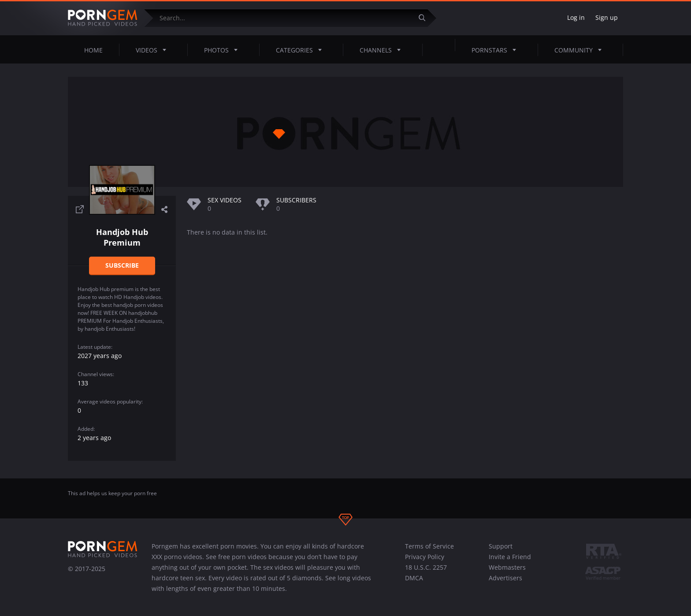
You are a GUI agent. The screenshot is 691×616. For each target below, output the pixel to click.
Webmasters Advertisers (507, 573)
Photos (223, 50)
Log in (576, 17)
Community (581, 50)
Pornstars (496, 50)
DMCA (414, 578)
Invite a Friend (510, 557)
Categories (301, 50)
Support (501, 546)
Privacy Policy (425, 557)
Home (93, 50)
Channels (383, 50)
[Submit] (425, 18)
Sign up (607, 17)
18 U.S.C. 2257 (426, 567)
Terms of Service (429, 546)
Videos (154, 50)
